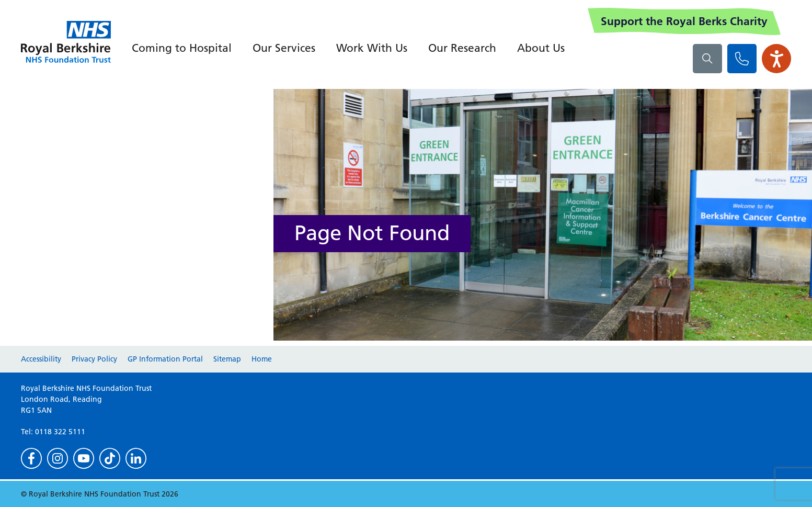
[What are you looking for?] (707, 59)
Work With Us (372, 48)
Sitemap (227, 359)
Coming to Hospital (182, 48)
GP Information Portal (165, 359)
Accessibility (41, 359)
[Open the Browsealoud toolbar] (776, 59)
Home (262, 359)
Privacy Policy (94, 359)
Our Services (284, 48)
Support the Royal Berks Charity (684, 21)
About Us (541, 48)
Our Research (462, 48)
